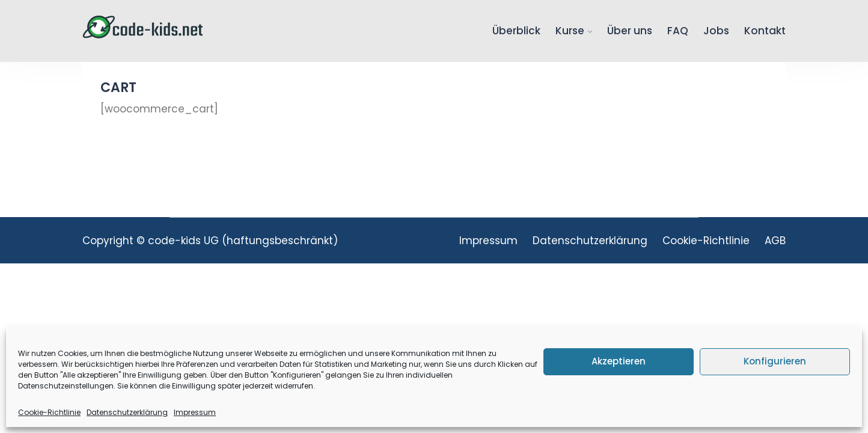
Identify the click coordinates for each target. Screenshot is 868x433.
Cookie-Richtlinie (49, 412)
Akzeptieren (619, 361)
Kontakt (765, 31)
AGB (775, 241)
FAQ (678, 31)
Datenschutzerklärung (127, 412)
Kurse (570, 31)
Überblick (516, 31)
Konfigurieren (775, 361)
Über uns (630, 31)
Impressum (195, 412)
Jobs (716, 31)
